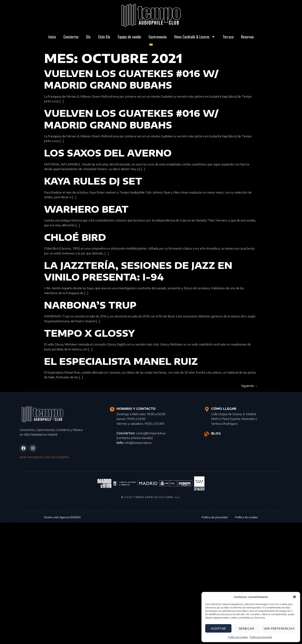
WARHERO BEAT (86, 209)
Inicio (52, 37)
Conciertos (71, 37)
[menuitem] (151, 45)
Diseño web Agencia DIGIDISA (62, 517)
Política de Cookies (238, 637)
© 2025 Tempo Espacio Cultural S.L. (151, 497)
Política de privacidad (261, 637)
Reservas (247, 37)
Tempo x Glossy (89, 333)
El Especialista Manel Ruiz (121, 361)
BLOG (216, 433)
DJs (88, 37)
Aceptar (218, 628)
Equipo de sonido (129, 37)
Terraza (228, 37)
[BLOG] (207, 434)
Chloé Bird (75, 237)
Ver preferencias (279, 628)
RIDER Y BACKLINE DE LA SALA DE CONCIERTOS (44, 457)
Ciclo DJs (104, 37)
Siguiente (250, 386)
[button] (294, 597)
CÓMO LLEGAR (224, 409)
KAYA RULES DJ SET (93, 181)
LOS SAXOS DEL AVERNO (108, 153)
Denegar (247, 628)
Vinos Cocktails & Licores (195, 37)
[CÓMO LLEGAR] (207, 409)
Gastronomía (158, 37)
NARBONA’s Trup (90, 305)
